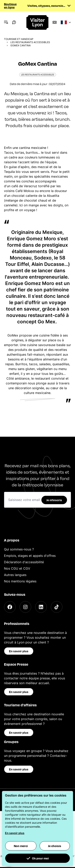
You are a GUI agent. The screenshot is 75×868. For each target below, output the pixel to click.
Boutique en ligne (10, 6)
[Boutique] (55, 22)
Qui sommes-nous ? (19, 549)
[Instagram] (25, 607)
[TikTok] (57, 607)
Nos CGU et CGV (17, 568)
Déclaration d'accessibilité (24, 562)
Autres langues (15, 575)
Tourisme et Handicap (19, 39)
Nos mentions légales (20, 581)
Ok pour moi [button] (38, 858)
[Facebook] (10, 607)
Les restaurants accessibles (30, 42)
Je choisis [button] (55, 846)
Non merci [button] (21, 846)
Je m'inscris (54, 500)
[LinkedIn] (41, 607)
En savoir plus (19, 651)
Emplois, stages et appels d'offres (30, 556)
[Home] (38, 22)
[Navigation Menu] (6, 22)
